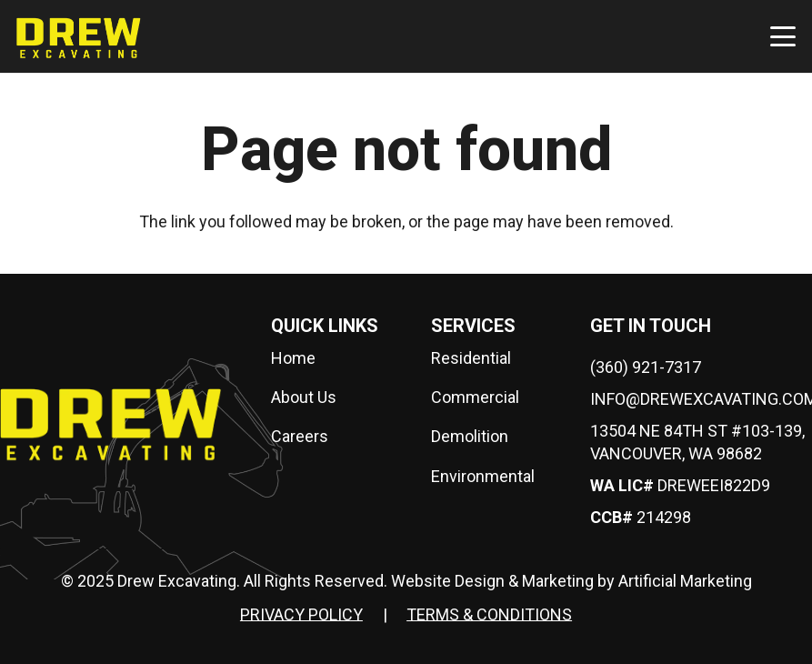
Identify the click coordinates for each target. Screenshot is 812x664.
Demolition (470, 436)
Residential (471, 358)
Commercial (475, 397)
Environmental (483, 476)
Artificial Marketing (685, 581)
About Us (304, 397)
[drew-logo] (79, 36)
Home (293, 358)
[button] (783, 36)
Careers (300, 436)
